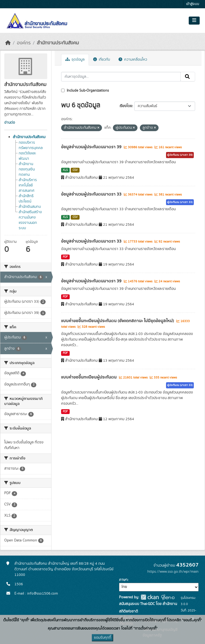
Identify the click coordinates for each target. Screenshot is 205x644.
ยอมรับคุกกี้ (102, 638)
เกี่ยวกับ (102, 60)
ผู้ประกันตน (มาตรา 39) (180, 155)
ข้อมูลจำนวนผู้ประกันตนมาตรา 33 (92, 194)
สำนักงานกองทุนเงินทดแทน (27, 169)
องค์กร (24, 43)
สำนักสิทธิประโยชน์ (26, 199)
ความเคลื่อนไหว (133, 60)
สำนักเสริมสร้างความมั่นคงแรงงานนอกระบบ (30, 220)
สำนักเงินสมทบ (30, 207)
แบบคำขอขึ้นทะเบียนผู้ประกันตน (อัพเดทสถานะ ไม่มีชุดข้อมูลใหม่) (118, 321)
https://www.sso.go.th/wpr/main (173, 572)
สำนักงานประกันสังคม (58, 43)
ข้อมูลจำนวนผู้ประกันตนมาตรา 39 (92, 147)
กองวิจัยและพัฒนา (27, 156)
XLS (65, 170)
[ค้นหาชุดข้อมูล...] (121, 77)
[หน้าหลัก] (8, 43)
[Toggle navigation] (194, 21)
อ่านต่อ (10, 123)
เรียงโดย (126, 106)
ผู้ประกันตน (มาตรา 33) (180, 202)
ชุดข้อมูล (75, 60)
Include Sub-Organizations (85, 91)
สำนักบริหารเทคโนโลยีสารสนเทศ (28, 185)
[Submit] (188, 77)
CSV (75, 170)
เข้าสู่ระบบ (193, 4)
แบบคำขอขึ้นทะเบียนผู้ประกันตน (89, 377)
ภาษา (123, 580)
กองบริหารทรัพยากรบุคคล (31, 145)
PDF (65, 257)
